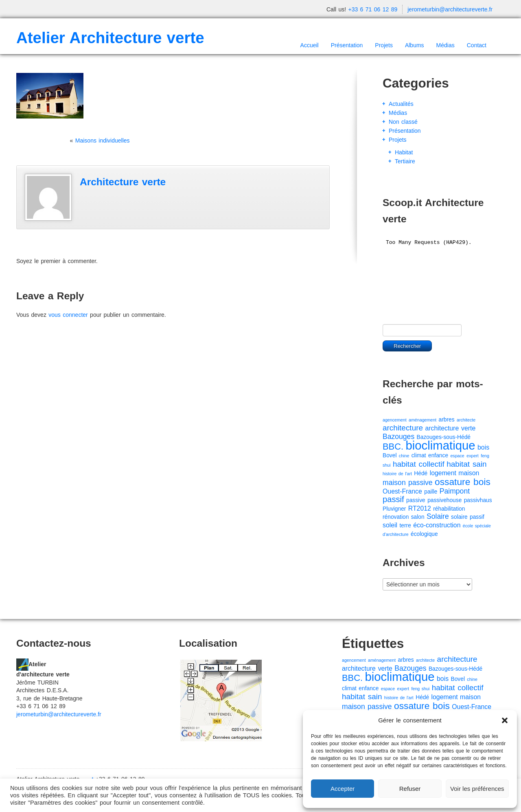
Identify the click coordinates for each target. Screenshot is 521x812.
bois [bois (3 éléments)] (483, 447)
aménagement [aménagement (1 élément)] (422, 420)
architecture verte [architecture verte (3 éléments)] (450, 428)
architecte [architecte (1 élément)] (466, 420)
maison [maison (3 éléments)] (469, 473)
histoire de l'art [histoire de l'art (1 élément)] (397, 474)
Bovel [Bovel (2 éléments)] (390, 455)
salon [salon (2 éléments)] (418, 517)
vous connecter (68, 315)
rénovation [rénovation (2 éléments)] (396, 517)
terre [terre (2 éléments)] (405, 526)
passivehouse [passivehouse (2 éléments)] (444, 500)
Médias (445, 45)
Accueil (310, 45)
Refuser (410, 789)
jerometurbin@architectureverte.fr (450, 9)
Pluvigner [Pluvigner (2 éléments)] (394, 509)
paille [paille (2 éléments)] (431, 492)
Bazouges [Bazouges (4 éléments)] (398, 437)
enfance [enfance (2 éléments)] (438, 455)
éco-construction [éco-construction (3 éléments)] (437, 525)
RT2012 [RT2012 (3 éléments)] (420, 508)
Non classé (403, 122)
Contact (477, 45)
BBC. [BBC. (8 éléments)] (393, 447)
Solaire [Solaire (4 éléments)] (438, 516)
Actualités (401, 104)
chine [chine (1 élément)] (404, 456)
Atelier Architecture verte (110, 38)
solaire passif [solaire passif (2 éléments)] (468, 517)
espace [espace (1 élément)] (457, 456)
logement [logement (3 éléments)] (443, 473)
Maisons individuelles (103, 140)
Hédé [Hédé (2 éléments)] (421, 473)
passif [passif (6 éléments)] (393, 499)
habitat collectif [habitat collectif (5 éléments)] (419, 464)
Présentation (347, 45)
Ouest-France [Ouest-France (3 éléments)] (402, 491)
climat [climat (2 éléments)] (419, 455)
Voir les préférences (477, 789)
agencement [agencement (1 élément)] (395, 420)
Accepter (343, 789)
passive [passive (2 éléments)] (416, 500)
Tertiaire (405, 161)
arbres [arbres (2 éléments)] (447, 420)
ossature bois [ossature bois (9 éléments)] (463, 482)
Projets (384, 45)
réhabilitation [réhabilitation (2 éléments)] (449, 509)
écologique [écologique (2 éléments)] (424, 534)
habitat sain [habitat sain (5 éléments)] (466, 464)
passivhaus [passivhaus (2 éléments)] (478, 500)
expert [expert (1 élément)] (473, 456)
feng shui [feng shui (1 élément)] (421, 689)
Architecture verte (123, 182)
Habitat (404, 152)
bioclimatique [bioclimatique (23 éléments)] (440, 445)
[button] (505, 720)
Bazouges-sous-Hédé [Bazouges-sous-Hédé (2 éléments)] (444, 437)
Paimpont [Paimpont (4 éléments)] (455, 491)
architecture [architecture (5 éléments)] (403, 428)
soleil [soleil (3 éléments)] (390, 525)
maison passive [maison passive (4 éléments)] (408, 483)
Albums (415, 45)
